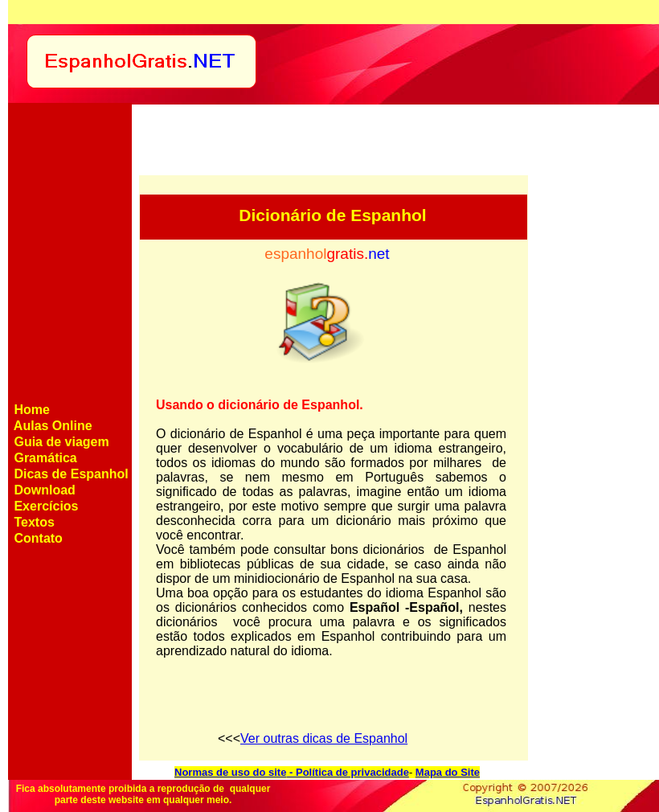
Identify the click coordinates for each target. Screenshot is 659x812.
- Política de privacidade (347, 772)
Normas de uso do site (230, 772)
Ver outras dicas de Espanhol (324, 738)
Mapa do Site (448, 772)
